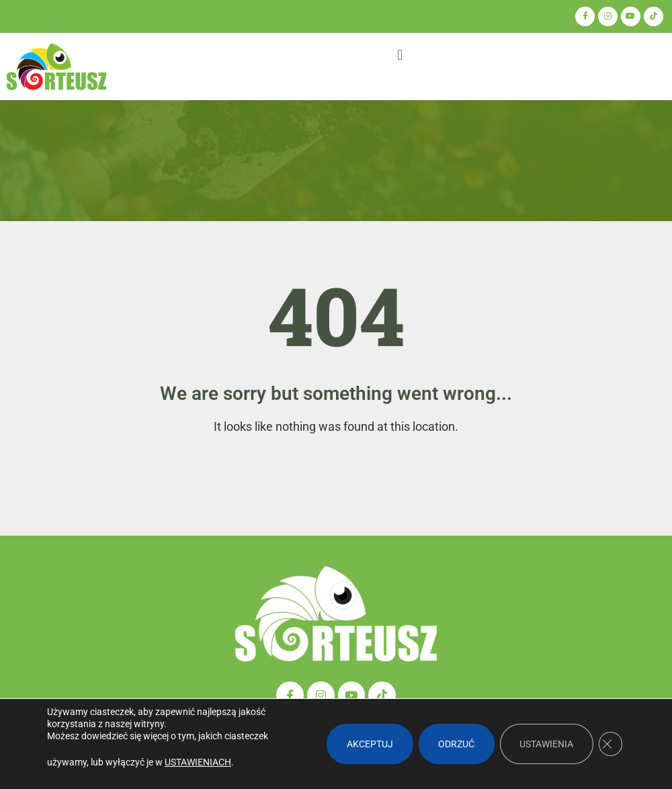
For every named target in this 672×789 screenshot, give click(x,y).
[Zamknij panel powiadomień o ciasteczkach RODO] (610, 744)
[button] (400, 55)
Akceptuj (368, 744)
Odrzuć (455, 744)
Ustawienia (546, 744)
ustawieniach (198, 762)
